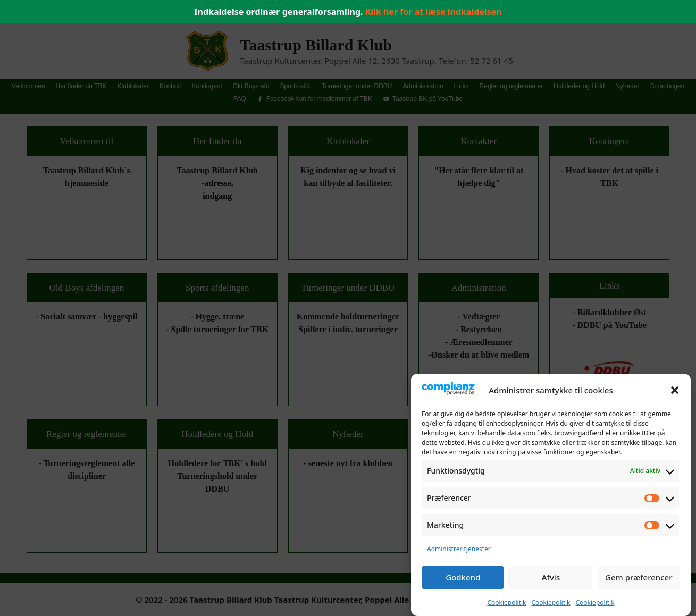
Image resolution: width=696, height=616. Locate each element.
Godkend (463, 577)
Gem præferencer (639, 577)
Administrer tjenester (459, 549)
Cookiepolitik (506, 602)
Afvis (551, 577)
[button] (675, 390)
